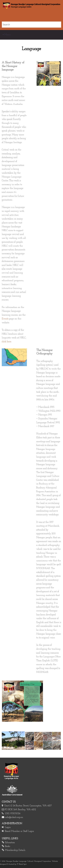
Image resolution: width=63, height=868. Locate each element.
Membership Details (15, 850)
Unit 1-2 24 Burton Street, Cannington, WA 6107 (28, 806)
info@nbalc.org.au (14, 817)
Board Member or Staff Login (19, 831)
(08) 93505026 (13, 814)
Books (8, 846)
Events (5, 319)
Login (8, 827)
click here (6, 342)
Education (10, 843)
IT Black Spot (22, 864)
